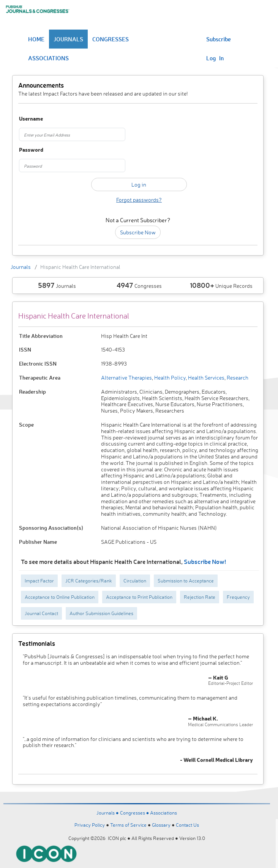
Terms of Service (128, 825)
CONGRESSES (111, 39)
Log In (215, 58)
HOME (36, 39)
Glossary (161, 825)
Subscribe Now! (205, 561)
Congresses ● (135, 813)
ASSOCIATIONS (48, 58)
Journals (21, 267)
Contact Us (187, 825)
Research (237, 377)
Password (31, 150)
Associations (163, 813)
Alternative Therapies (126, 377)
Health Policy (169, 377)
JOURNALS (68, 39)
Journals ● (108, 813)
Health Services (206, 377)
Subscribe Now (138, 232)
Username (31, 119)
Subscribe (219, 39)
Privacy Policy (90, 825)
